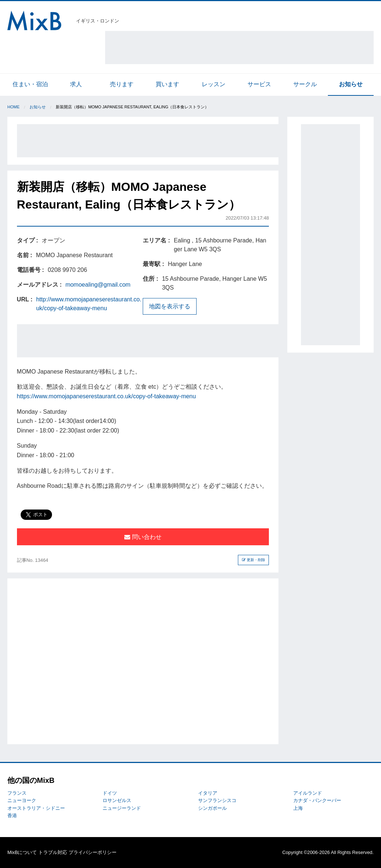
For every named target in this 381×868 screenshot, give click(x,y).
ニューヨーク (22, 800)
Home (13, 107)
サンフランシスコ (217, 800)
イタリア (208, 793)
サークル (305, 84)
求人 (76, 84)
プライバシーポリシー (93, 852)
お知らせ (351, 84)
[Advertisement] (239, 48)
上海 (298, 808)
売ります (122, 84)
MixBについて (22, 852)
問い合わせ (143, 537)
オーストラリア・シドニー (36, 808)
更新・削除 (254, 560)
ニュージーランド (122, 808)
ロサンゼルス (117, 800)
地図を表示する (170, 306)
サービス (259, 84)
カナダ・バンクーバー (317, 800)
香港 (12, 815)
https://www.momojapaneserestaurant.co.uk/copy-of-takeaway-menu (107, 396)
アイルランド (308, 793)
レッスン (214, 84)
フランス (17, 793)
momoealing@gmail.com (98, 285)
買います (167, 84)
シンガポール (212, 808)
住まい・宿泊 (30, 84)
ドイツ (110, 793)
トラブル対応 (53, 852)
